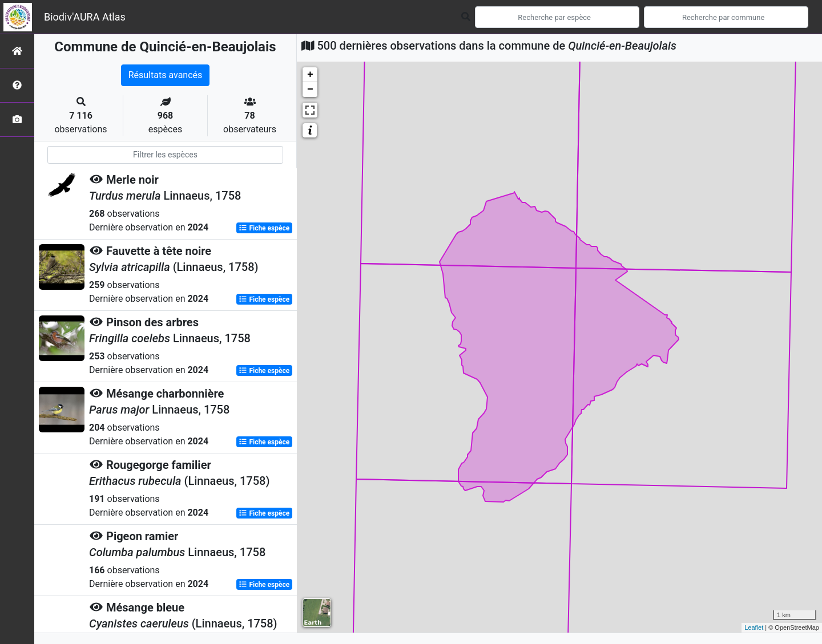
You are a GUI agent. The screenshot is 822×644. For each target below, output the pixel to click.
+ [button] (310, 75)
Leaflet (754, 627)
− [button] (310, 90)
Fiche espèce (264, 228)
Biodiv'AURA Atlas (85, 17)
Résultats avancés (166, 75)
